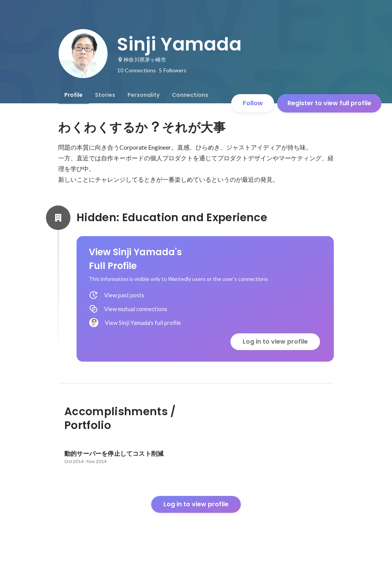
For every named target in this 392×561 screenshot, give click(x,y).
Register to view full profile (329, 103)
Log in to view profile (275, 342)
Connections (190, 95)
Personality (144, 95)
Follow (253, 103)
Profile (73, 95)
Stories (105, 95)
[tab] (73, 95)
